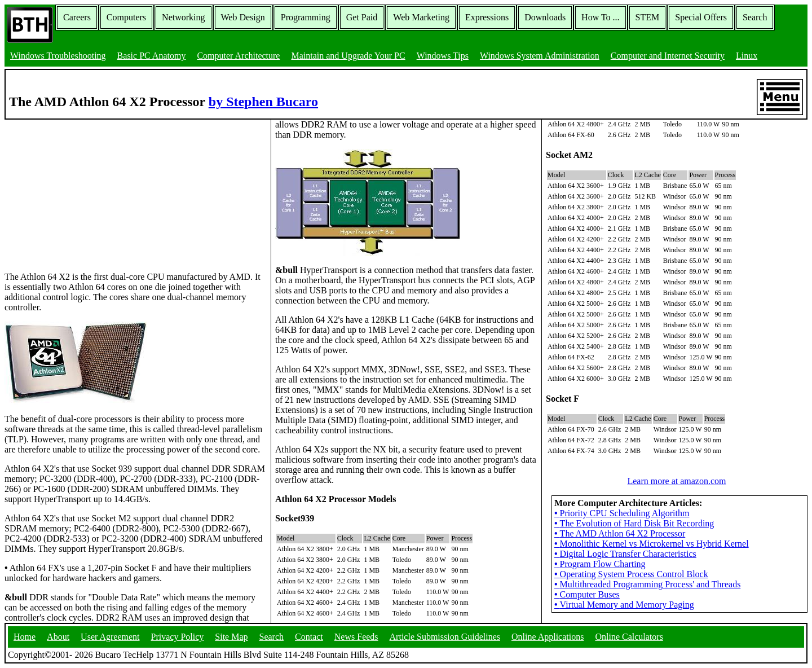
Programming (306, 17)
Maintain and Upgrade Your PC (348, 56)
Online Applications (548, 637)
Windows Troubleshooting (58, 56)
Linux (747, 56)
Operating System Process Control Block (631, 574)
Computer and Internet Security (668, 56)
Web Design (243, 17)
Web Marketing (421, 17)
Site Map (231, 637)
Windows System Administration (540, 56)
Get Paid (362, 17)
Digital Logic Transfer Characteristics (625, 554)
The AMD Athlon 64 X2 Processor (620, 533)
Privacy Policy (178, 637)
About (58, 637)
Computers (126, 17)
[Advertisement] (89, 190)
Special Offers (701, 17)
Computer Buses (587, 594)
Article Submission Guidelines (445, 637)
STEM (648, 17)
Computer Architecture (238, 56)
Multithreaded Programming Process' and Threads (647, 584)
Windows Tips (443, 56)
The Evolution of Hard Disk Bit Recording (634, 523)
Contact (309, 637)
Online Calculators (629, 637)
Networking (183, 17)
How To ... (600, 17)
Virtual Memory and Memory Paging (624, 605)
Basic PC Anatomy (152, 56)
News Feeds (356, 637)
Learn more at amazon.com (676, 481)
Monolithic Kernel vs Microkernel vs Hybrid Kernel (652, 544)
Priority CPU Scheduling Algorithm (622, 513)
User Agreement (110, 637)
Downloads (545, 17)
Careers (77, 17)
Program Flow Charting (600, 564)
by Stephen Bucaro (263, 102)
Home (25, 637)
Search (755, 17)
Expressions (487, 17)
